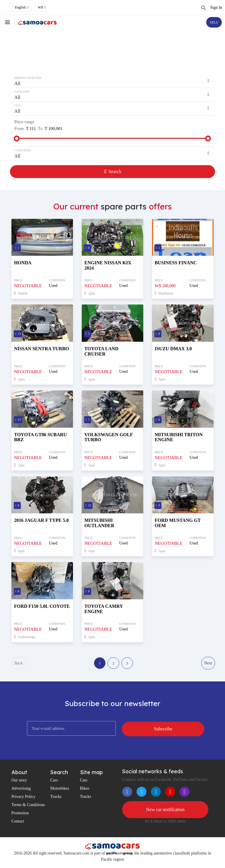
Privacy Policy (23, 798)
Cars (54, 782)
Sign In (216, 7)
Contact (18, 823)
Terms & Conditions (28, 807)
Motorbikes (60, 790)
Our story (19, 782)
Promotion (20, 815)
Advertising (21, 790)
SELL (214, 22)
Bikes (85, 790)
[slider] (17, 138)
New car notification (165, 811)
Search (112, 171)
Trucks (56, 798)
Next (208, 664)
